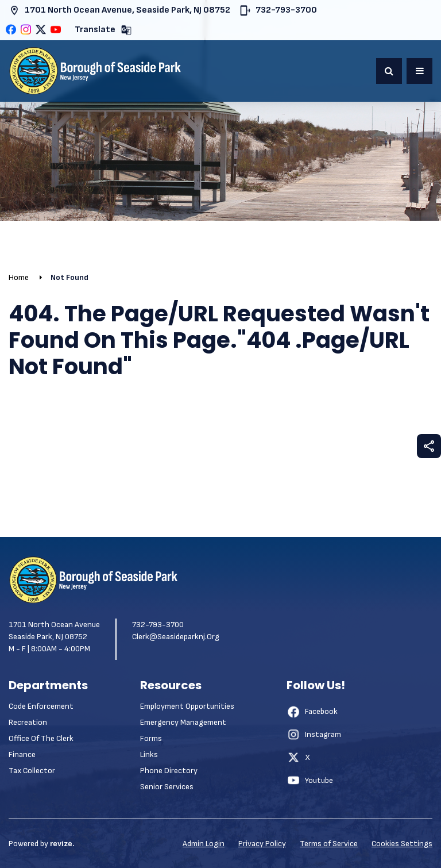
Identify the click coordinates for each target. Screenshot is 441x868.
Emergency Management (183, 722)
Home (19, 277)
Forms (151, 738)
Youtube (310, 780)
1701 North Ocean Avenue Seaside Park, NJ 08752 (54, 631)
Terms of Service (329, 844)
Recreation (28, 722)
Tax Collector (32, 771)
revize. (62, 844)
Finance (22, 754)
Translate (103, 30)
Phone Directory (169, 771)
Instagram (314, 735)
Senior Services (167, 787)
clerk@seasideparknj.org (176, 637)
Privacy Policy (262, 844)
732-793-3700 (278, 11)
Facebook (312, 712)
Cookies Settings (402, 844)
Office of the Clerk (41, 738)
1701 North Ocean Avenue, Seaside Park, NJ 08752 (119, 11)
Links (149, 754)
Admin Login (204, 844)
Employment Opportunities (187, 706)
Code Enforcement (41, 706)
